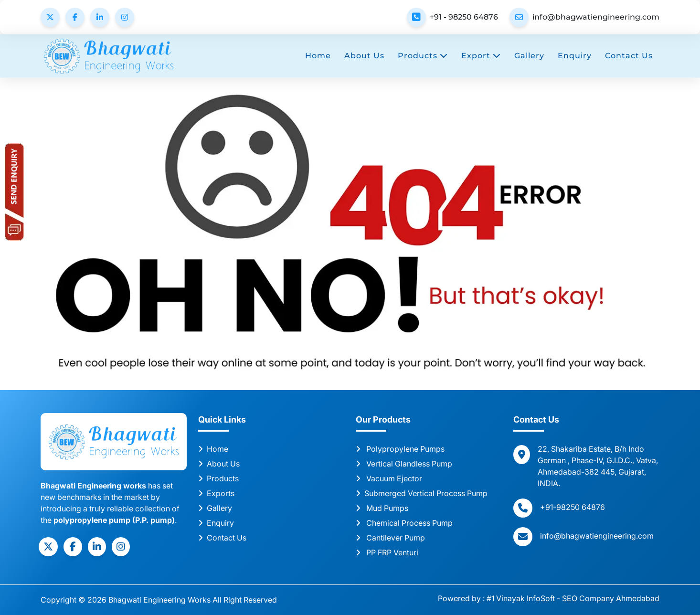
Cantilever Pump (390, 538)
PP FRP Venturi (387, 552)
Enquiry (575, 56)
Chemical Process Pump (404, 523)
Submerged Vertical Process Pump (422, 493)
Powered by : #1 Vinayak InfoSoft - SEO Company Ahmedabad (549, 598)
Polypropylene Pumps (400, 449)
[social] (48, 547)
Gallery (529, 56)
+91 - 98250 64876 (464, 17)
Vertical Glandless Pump (404, 464)
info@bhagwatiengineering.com (596, 17)
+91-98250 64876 (573, 507)
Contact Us (629, 56)
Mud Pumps (382, 508)
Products (423, 56)
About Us (364, 56)
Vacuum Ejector (389, 478)
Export (481, 56)
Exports (216, 493)
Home (318, 56)
